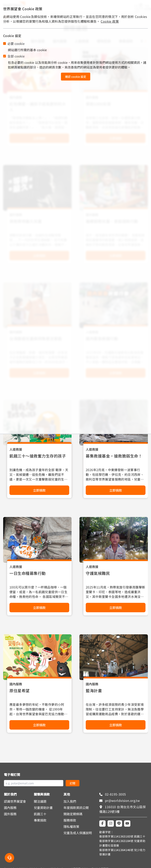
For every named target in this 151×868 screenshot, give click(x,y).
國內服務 (16, 684)
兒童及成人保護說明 (78, 833)
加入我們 (70, 801)
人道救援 (16, 449)
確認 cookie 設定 (76, 77)
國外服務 (10, 814)
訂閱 (73, 783)
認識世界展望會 (15, 801)
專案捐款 (40, 820)
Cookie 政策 (110, 21)
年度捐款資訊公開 (76, 808)
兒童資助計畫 (43, 808)
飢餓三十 (40, 814)
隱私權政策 (71, 826)
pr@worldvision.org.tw (122, 800)
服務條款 (70, 820)
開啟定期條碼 (73, 814)
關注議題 (40, 801)
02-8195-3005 (115, 794)
